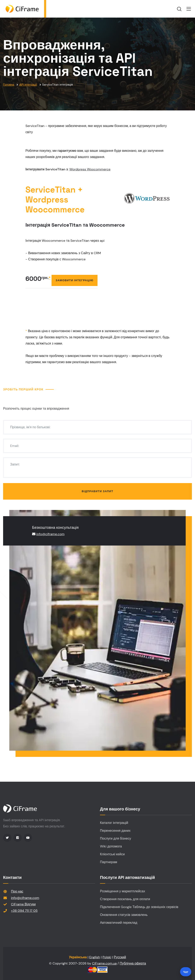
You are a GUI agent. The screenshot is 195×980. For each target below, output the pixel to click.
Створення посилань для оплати (125, 899)
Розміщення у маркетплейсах (123, 891)
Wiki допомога (111, 846)
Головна (9, 85)
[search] (179, 9)
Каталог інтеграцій (114, 823)
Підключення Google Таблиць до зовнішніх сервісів (139, 907)
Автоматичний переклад (119, 923)
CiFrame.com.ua (104, 963)
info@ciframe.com (50, 534)
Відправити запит (97, 491)
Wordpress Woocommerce (90, 169)
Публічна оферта (133, 963)
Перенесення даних (115, 831)
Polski (107, 957)
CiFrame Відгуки (23, 904)
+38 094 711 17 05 (24, 911)
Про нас (17, 891)
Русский (120, 957)
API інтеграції (28, 85)
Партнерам (109, 862)
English (95, 957)
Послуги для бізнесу (116, 838)
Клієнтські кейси (112, 854)
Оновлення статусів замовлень (124, 915)
